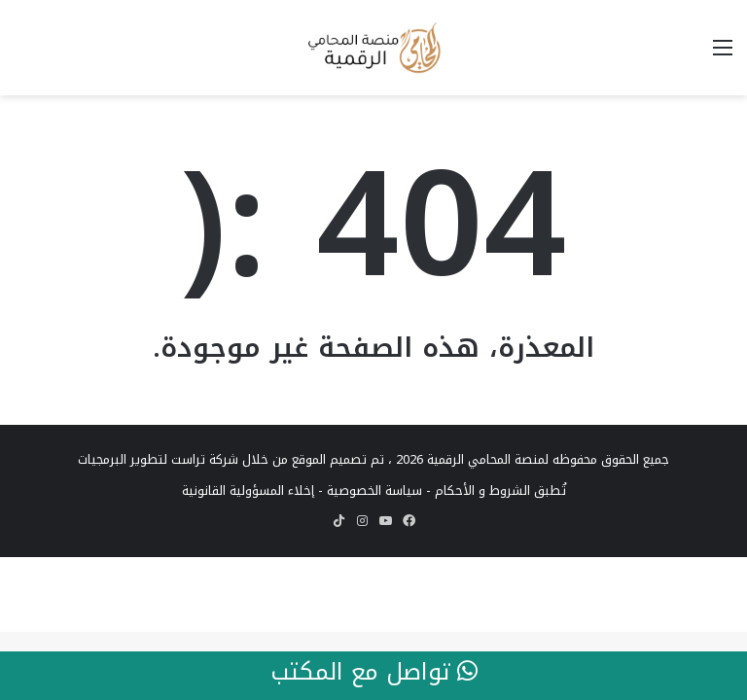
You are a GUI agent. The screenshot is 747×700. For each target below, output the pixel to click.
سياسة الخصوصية (374, 490)
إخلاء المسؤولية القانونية (248, 490)
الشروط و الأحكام (482, 490)
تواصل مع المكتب (374, 673)
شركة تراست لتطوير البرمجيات (158, 459)
